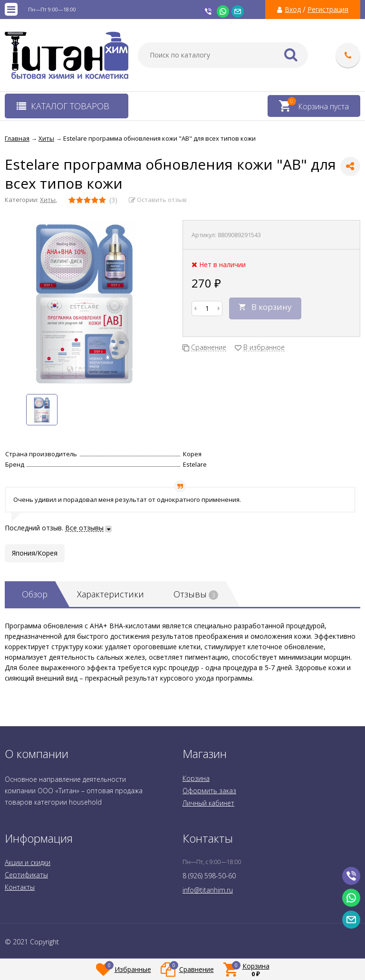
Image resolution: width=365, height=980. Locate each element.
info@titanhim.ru (208, 890)
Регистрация (328, 10)
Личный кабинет (208, 803)
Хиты (48, 200)
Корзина (196, 778)
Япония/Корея (35, 553)
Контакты (20, 887)
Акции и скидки (28, 862)
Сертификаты (26, 875)
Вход (293, 10)
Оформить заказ (209, 791)
